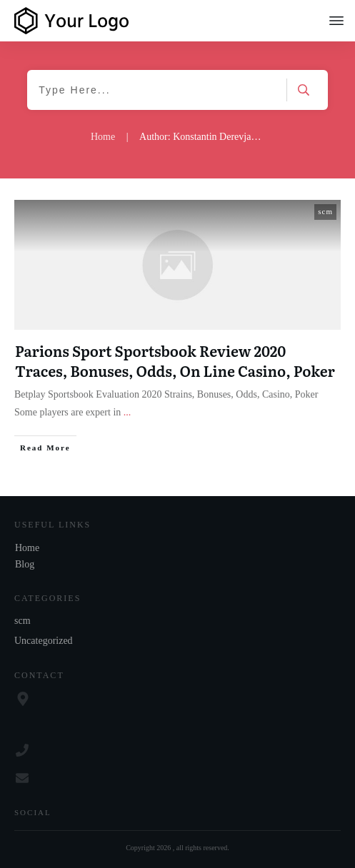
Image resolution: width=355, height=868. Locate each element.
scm (325, 211)
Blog (25, 564)
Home (27, 548)
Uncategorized (44, 641)
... (127, 412)
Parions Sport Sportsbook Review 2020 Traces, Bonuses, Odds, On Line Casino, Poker (175, 360)
